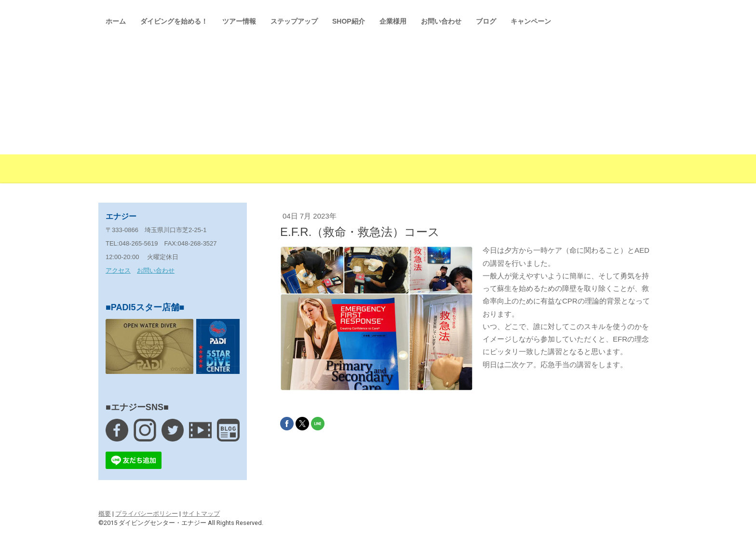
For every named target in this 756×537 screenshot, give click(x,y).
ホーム (116, 21)
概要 (105, 514)
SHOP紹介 (349, 21)
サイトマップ (201, 514)
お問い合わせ (441, 21)
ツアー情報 (239, 21)
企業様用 (393, 21)
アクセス (118, 270)
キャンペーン (531, 21)
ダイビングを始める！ (174, 21)
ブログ (486, 21)
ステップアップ (294, 21)
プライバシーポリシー (147, 514)
